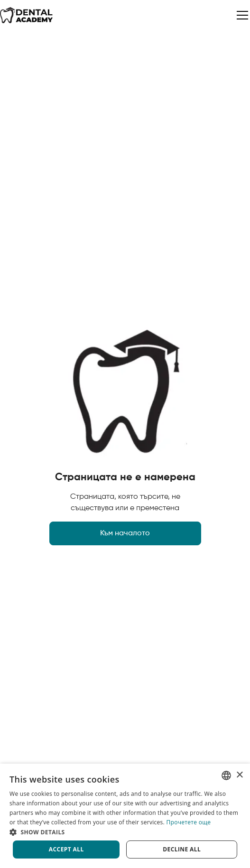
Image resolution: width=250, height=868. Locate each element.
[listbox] (226, 775)
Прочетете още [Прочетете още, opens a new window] (189, 822)
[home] (27, 15)
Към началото (125, 533)
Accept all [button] (66, 849)
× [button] (239, 775)
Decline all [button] (182, 849)
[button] (241, 15)
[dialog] (125, 816)
